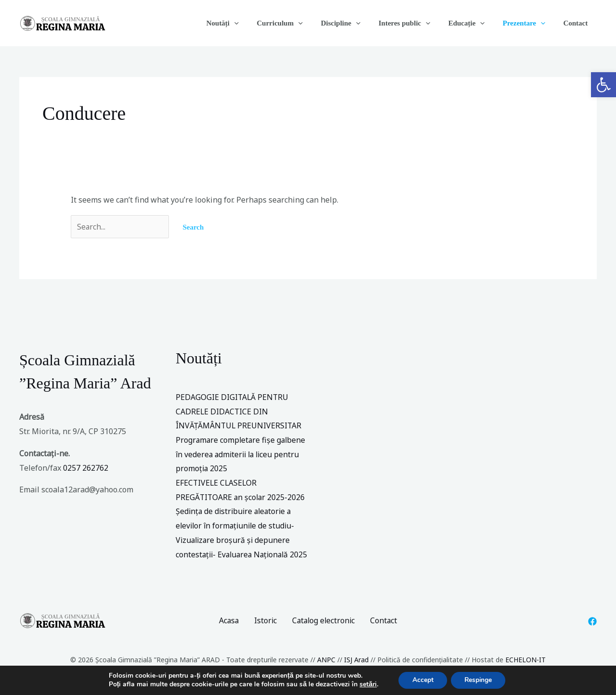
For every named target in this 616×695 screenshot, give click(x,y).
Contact (577, 23)
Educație (475, 23)
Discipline (357, 23)
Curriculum (300, 23)
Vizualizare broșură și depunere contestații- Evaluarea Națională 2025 (234, 554)
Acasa (227, 627)
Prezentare (529, 23)
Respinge (479, 680)
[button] (603, 85)
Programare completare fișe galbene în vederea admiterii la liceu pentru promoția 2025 (242, 454)
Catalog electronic (324, 627)
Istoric (265, 627)
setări (366, 684)
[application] (258, 23)
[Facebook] (592, 627)
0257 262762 (86, 468)
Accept (422, 680)
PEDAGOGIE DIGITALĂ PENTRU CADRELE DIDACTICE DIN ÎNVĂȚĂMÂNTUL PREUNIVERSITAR (239, 411)
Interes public (417, 23)
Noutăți (246, 23)
